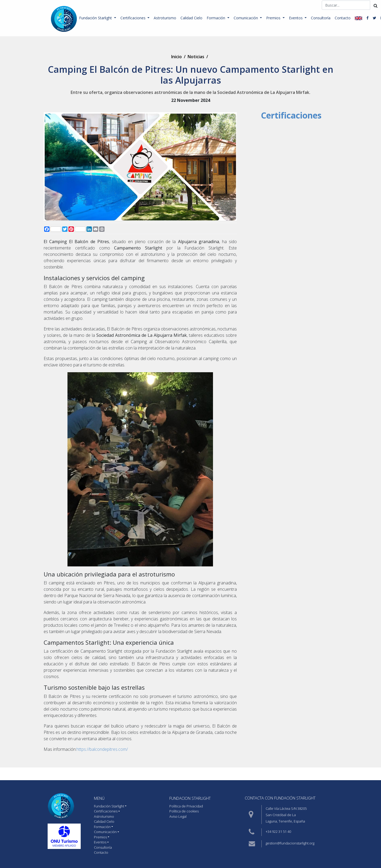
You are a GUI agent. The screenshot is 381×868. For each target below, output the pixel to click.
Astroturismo (165, 18)
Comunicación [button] (246, 18)
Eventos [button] (296, 18)
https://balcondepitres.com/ (102, 749)
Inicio (176, 57)
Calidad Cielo (191, 18)
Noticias (196, 57)
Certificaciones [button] (133, 18)
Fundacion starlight (190, 798)
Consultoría (321, 18)
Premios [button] (274, 18)
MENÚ (99, 798)
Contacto (343, 18)
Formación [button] (216, 18)
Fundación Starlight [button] (96, 18)
